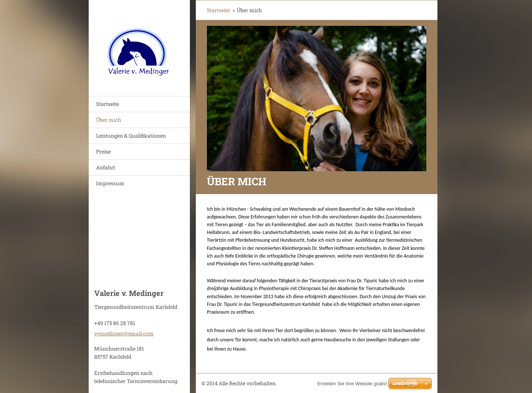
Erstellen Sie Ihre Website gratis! (352, 384)
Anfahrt (106, 167)
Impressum (110, 183)
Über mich (109, 120)
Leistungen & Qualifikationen (131, 136)
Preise (103, 151)
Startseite (108, 104)
